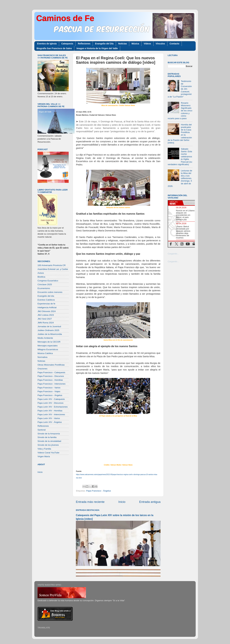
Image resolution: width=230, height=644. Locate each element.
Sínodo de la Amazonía (49, 434)
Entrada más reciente (90, 502)
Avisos (41, 273)
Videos (147, 44)
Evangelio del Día (104, 44)
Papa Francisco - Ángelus (99, 491)
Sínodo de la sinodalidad (49, 441)
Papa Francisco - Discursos (51, 376)
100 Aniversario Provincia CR (52, 265)
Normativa (42, 357)
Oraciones (42, 369)
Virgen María (44, 456)
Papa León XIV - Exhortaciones (53, 407)
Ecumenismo (44, 288)
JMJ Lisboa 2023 (46, 315)
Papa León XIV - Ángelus (50, 422)
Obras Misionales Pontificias (51, 365)
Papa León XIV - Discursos (50, 403)
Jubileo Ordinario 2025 (48, 330)
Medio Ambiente (45, 338)
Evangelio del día (46, 296)
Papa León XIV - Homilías (50, 411)
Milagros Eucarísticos (48, 349)
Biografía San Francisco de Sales (54, 48)
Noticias (123, 44)
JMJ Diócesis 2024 (47, 311)
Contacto (174, 44)
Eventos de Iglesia (47, 44)
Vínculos (160, 44)
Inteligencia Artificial (47, 307)
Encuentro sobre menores (50, 292)
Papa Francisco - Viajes (49, 391)
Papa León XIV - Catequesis (51, 399)
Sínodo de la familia (47, 437)
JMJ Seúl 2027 (45, 319)
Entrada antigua (150, 502)
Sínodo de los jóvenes (48, 445)
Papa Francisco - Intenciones (52, 384)
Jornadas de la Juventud (49, 326)
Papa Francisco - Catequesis (51, 372)
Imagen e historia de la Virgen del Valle (97, 48)
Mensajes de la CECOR (49, 342)
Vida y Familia (44, 449)
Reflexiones (84, 44)
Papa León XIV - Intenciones (51, 414)
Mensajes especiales (48, 346)
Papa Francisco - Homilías (50, 380)
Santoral (42, 430)
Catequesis (67, 44)
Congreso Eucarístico (48, 281)
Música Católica (45, 353)
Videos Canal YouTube (48, 453)
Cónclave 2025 (45, 284)
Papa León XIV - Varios (49, 418)
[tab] (175, 203)
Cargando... (173, 254)
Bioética (41, 277)
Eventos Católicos (46, 300)
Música (135, 44)
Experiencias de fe (46, 304)
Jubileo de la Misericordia (50, 334)
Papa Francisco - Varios (49, 388)
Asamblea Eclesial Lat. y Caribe (53, 269)
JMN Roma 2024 (46, 323)
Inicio (122, 502)
